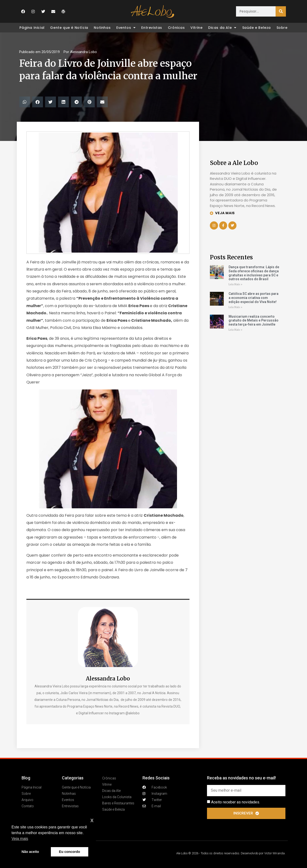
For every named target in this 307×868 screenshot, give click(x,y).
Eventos (126, 28)
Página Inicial (32, 28)
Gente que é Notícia (69, 28)
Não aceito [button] (30, 852)
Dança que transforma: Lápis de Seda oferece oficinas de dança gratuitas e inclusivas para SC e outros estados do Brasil (254, 273)
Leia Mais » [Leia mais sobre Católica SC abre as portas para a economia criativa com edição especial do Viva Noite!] (235, 307)
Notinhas (102, 28)
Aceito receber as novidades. (236, 802)
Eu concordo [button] (70, 852)
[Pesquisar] (281, 11)
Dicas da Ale (222, 28)
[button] (25, 102)
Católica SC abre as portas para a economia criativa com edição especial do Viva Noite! (254, 298)
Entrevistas (152, 28)
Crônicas (176, 28)
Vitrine (196, 28)
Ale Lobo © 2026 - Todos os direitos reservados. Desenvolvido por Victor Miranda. (231, 853)
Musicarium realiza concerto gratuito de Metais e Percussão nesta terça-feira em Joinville (254, 321)
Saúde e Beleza (257, 28)
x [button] (92, 820)
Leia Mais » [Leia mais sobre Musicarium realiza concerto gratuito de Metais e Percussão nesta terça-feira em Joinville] (235, 330)
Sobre (282, 28)
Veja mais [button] (20, 839)
